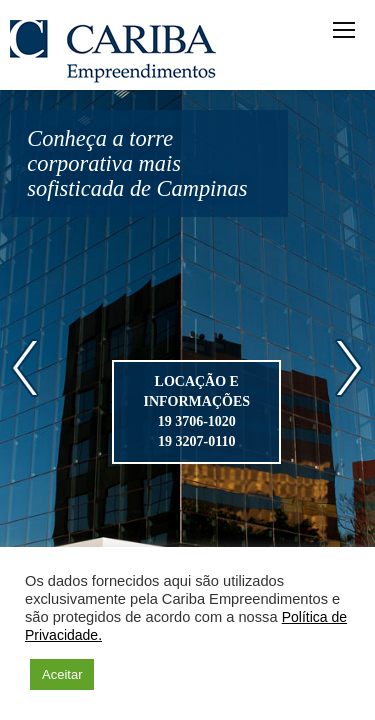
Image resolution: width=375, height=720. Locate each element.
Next (350, 368)
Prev (25, 368)
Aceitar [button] (62, 674)
